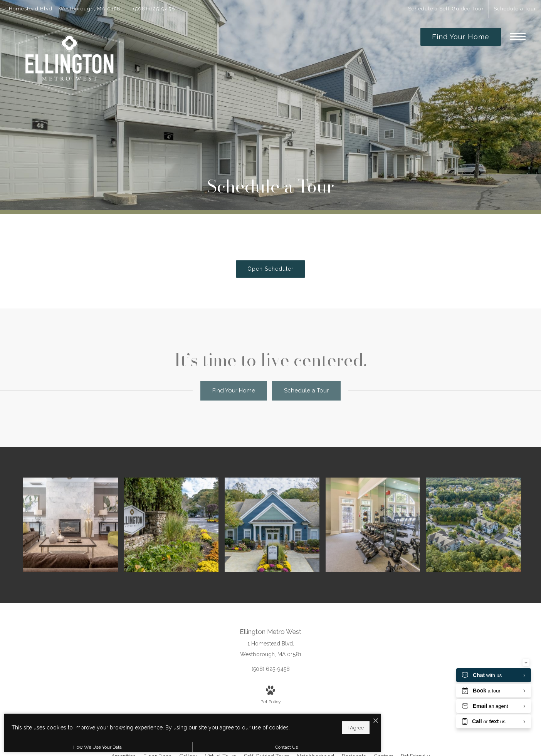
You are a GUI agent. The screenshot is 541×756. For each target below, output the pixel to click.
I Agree (248, 725)
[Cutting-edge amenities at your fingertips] (378, 520)
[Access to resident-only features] (78, 520)
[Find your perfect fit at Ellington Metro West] (479, 520)
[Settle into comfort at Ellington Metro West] (178, 520)
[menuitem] (316, 747)
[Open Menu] (518, 37)
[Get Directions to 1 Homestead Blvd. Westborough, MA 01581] (64, 9)
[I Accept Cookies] (268, 717)
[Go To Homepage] (69, 61)
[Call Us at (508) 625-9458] (154, 9)
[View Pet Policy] (271, 686)
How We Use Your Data (71, 747)
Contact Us (206, 747)
